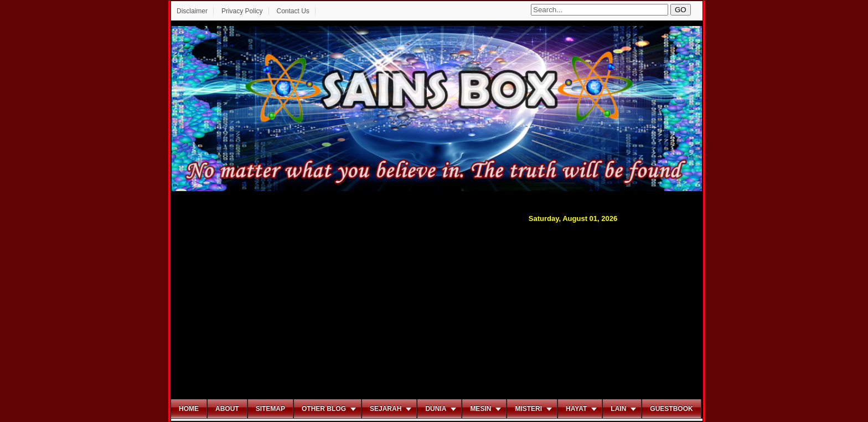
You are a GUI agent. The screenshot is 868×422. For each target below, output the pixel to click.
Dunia (436, 409)
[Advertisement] (437, 310)
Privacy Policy (242, 11)
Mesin (480, 409)
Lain (618, 409)
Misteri (528, 409)
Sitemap (270, 409)
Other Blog (324, 409)
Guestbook (671, 409)
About (227, 409)
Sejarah (386, 409)
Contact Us (293, 11)
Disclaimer (192, 11)
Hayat (576, 409)
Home (189, 409)
